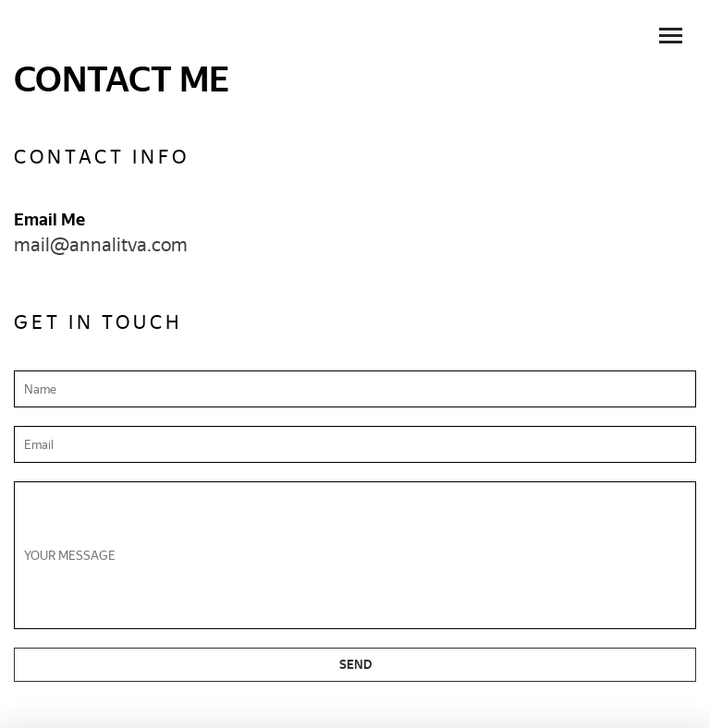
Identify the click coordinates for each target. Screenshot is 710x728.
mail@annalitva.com (101, 245)
